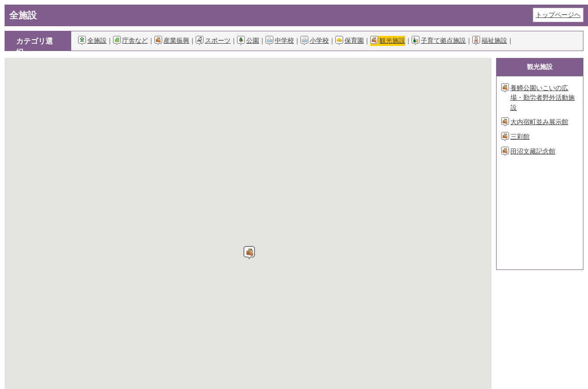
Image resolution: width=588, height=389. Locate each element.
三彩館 (520, 137)
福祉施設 (494, 40)
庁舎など (135, 40)
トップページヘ (558, 15)
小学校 (319, 40)
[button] (249, 253)
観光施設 (392, 40)
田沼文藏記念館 (533, 151)
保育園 (354, 40)
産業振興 (176, 40)
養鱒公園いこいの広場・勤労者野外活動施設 (543, 98)
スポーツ (218, 40)
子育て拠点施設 (443, 40)
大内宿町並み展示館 (539, 122)
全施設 (97, 40)
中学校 (284, 40)
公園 (253, 40)
